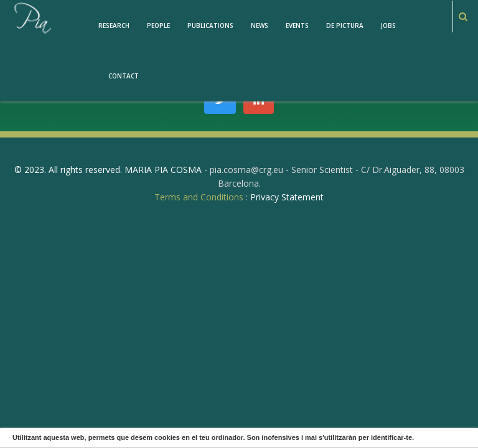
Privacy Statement (287, 197)
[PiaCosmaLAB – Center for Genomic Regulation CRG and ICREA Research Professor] (32, 17)
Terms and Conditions (199, 197)
